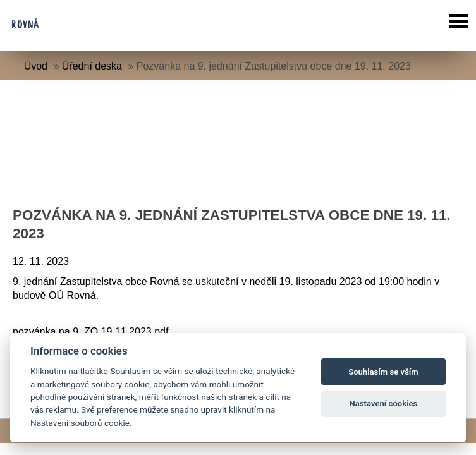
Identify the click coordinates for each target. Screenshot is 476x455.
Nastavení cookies (384, 403)
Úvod (36, 66)
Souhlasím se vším (383, 372)
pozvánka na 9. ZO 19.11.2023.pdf (90, 331)
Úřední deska (92, 66)
